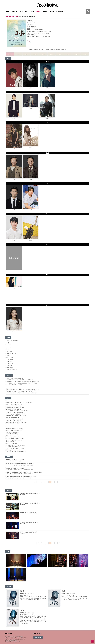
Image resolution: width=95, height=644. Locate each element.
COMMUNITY (60, 11)
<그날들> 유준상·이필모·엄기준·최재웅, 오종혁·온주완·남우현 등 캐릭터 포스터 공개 (24, 472)
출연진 (18, 54)
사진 (77, 54)
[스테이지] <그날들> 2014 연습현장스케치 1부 (30, 503)
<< (35, 482)
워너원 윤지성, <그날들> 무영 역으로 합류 (15, 468)
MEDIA (21, 11)
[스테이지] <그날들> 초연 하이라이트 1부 (29, 532)
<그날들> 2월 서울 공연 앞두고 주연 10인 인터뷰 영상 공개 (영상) (20, 464)
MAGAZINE (14, 11)
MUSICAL (38, 11)
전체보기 (10, 54)
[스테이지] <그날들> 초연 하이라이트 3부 (29, 513)
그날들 (22, 591)
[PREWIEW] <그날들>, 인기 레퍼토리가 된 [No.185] (16, 460)
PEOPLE (45, 11)
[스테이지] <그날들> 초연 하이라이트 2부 (29, 522)
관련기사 (60, 54)
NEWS (8, 11)
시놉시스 (35, 54)
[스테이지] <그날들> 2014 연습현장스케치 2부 (30, 494)
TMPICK (27, 11)
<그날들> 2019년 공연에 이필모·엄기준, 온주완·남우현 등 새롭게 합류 (21, 477)
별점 (43, 54)
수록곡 (52, 54)
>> (59, 482)
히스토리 (85, 54)
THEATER (52, 11)
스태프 (26, 54)
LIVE (33, 11)
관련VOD (68, 54)
